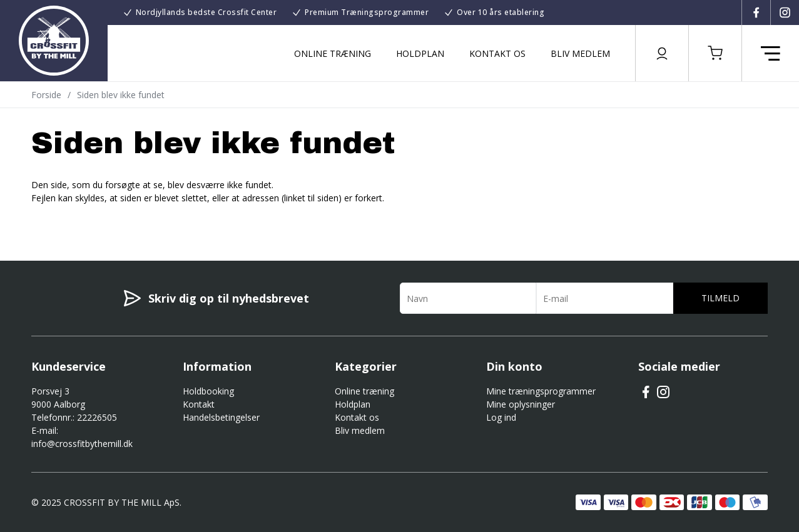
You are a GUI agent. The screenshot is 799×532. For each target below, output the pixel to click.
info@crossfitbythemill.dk (82, 444)
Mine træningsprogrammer (541, 391)
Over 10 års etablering (501, 12)
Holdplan (420, 53)
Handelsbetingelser (221, 417)
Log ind (501, 417)
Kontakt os (497, 53)
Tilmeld (720, 298)
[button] (715, 53)
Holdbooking (208, 391)
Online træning (333, 53)
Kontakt (199, 404)
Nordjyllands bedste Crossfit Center (206, 12)
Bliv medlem (580, 53)
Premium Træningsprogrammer (367, 12)
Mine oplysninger (521, 404)
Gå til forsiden (100, 220)
